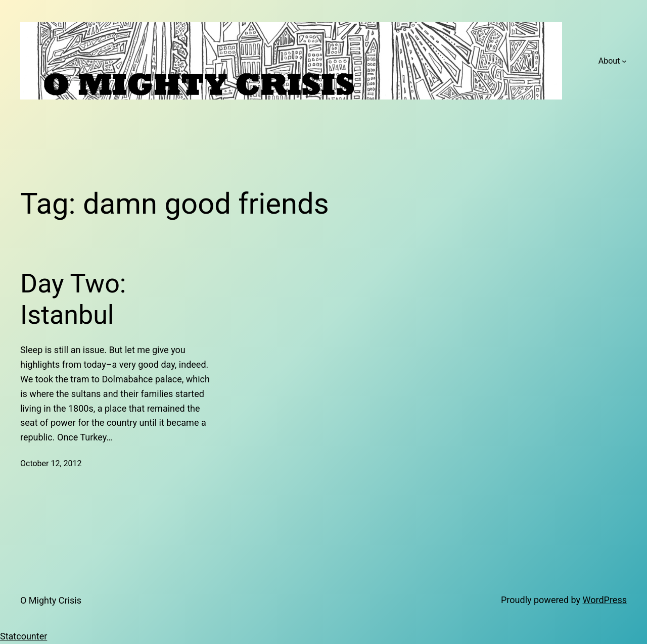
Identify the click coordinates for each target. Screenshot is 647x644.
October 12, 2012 (51, 463)
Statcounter (24, 636)
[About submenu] (624, 61)
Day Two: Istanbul (73, 299)
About (609, 61)
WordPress (605, 600)
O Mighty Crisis (51, 600)
